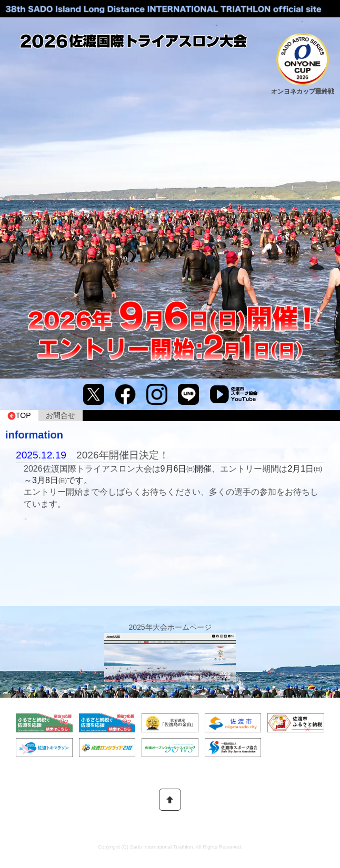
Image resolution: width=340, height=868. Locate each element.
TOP (19, 416)
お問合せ (61, 415)
